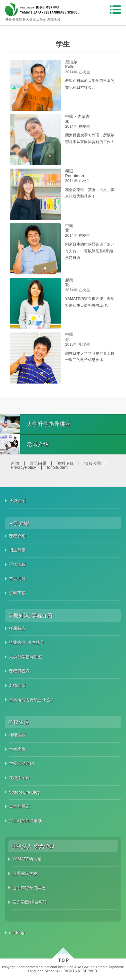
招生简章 (17, 550)
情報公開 (93, 463)
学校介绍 (17, 501)
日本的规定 (19, 806)
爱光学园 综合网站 (30, 902)
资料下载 (65, 463)
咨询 (15, 463)
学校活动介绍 (22, 763)
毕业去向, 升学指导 (27, 642)
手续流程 (17, 565)
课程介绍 (17, 536)
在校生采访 (19, 778)
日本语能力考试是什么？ (32, 700)
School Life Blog (25, 792)
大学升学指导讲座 (26, 657)
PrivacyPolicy (23, 467)
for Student (57, 467)
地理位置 (17, 735)
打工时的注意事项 (26, 821)
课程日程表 (19, 671)
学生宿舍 (17, 749)
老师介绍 (17, 685)
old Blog (17, 933)
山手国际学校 (25, 874)
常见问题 (38, 463)
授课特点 (17, 628)
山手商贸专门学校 (29, 888)
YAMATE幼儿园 (27, 859)
